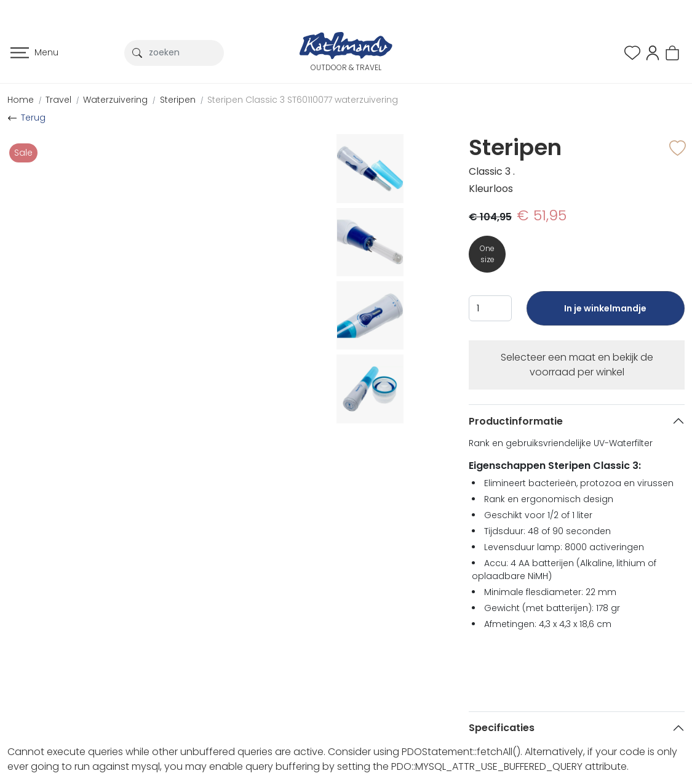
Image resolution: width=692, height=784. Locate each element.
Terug (33, 118)
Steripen (178, 100)
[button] (653, 52)
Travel (58, 100)
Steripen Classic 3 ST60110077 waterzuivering (303, 100)
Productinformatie (516, 421)
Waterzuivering (115, 100)
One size (487, 254)
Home (21, 100)
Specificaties (502, 728)
